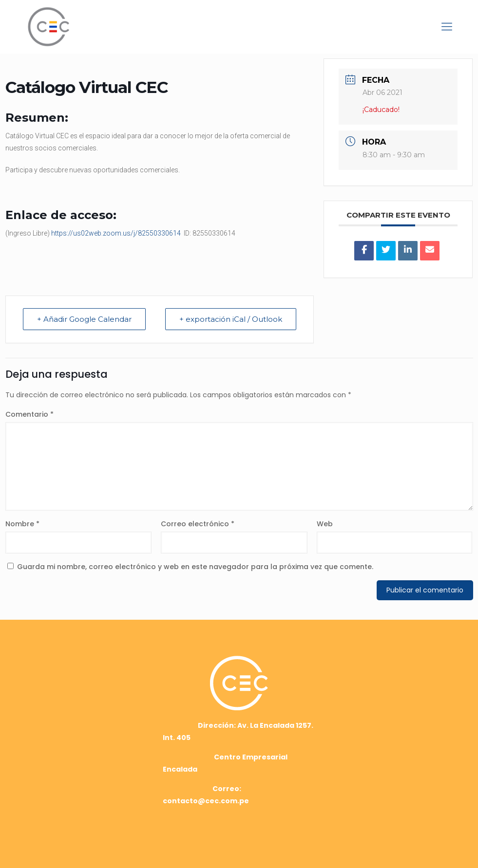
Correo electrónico (198, 524)
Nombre (22, 524)
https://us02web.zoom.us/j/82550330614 (116, 233)
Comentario (29, 414)
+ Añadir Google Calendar (84, 319)
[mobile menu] (447, 27)
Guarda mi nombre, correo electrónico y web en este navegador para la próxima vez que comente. (195, 567)
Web (325, 524)
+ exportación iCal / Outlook (231, 319)
